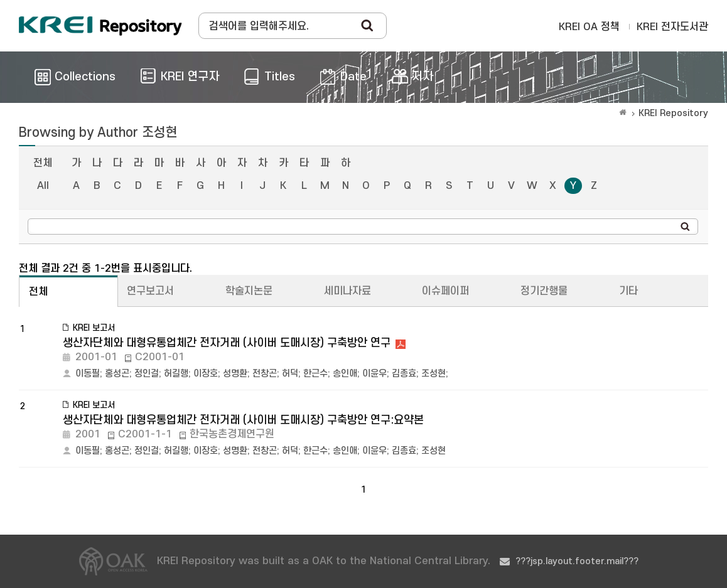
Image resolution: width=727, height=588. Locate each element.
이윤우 (374, 374)
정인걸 (147, 374)
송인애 (345, 374)
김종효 (404, 374)
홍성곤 (117, 374)
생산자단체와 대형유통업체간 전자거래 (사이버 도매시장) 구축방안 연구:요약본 (243, 420)
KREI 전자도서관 (672, 27)
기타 (628, 291)
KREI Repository (673, 113)
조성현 (434, 374)
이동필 (88, 374)
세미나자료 (347, 291)
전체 (43, 163)
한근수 (315, 374)
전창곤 (265, 374)
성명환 (235, 374)
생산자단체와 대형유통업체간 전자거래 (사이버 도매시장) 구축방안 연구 (227, 343)
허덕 (290, 374)
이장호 (206, 374)
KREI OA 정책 (589, 27)
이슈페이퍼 (445, 291)
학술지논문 (249, 291)
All (43, 186)
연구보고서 (150, 291)
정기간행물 (544, 291)
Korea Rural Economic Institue (100, 26)
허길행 (176, 374)
